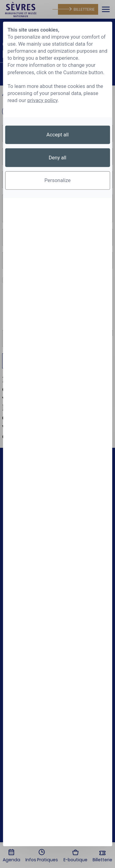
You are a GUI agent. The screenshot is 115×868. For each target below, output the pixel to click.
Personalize (58, 180)
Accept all (57, 135)
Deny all (58, 157)
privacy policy (42, 100)
